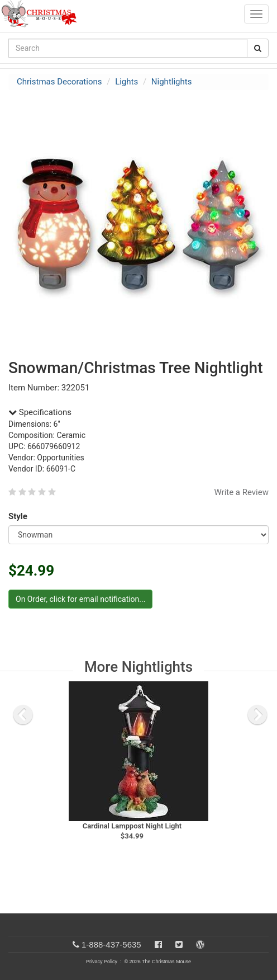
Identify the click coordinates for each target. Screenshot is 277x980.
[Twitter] (179, 944)
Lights (126, 82)
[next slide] (257, 715)
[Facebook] (158, 944)
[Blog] (200, 944)
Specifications (40, 412)
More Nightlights (138, 667)
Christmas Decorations (59, 82)
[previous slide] (23, 715)
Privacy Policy (102, 962)
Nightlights (172, 82)
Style (20, 516)
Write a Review (241, 492)
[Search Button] (258, 48)
